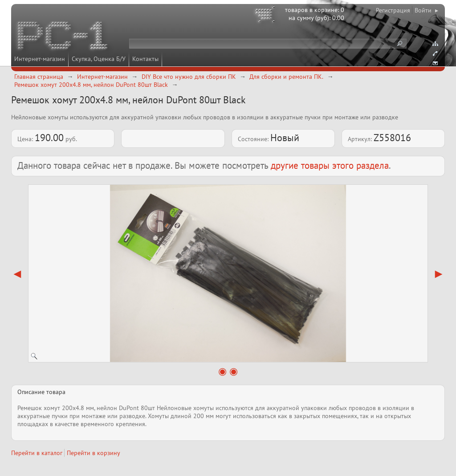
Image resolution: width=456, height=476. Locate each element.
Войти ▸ (426, 10)
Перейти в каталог (37, 453)
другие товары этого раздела (330, 165)
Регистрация (393, 10)
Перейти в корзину (94, 453)
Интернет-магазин (40, 59)
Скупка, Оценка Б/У (99, 59)
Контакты (145, 59)
